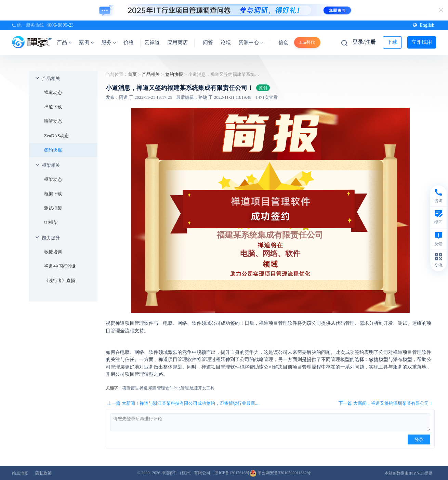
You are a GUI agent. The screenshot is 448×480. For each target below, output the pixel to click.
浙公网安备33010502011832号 (280, 473)
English (424, 25)
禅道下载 (53, 107)
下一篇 (386, 403)
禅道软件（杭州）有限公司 (186, 473)
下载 (392, 42)
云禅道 (152, 42)
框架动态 (53, 179)
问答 (208, 42)
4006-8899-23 (60, 25)
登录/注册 (364, 42)
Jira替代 (307, 42)
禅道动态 (53, 92)
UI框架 (51, 222)
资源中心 (251, 42)
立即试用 (422, 42)
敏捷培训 (53, 252)
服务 (109, 42)
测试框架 (53, 208)
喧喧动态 (53, 121)
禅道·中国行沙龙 (60, 266)
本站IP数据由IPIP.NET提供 (409, 473)
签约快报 (53, 150)
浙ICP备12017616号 (232, 473)
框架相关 (51, 165)
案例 (86, 42)
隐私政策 (43, 473)
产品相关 (51, 78)
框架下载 (53, 194)
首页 (132, 74)
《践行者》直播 (60, 281)
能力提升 (51, 238)
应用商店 (177, 42)
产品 (64, 42)
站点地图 (20, 473)
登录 (419, 439)
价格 (129, 42)
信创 (284, 42)
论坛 (226, 42)
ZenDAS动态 (56, 136)
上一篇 (183, 403)
